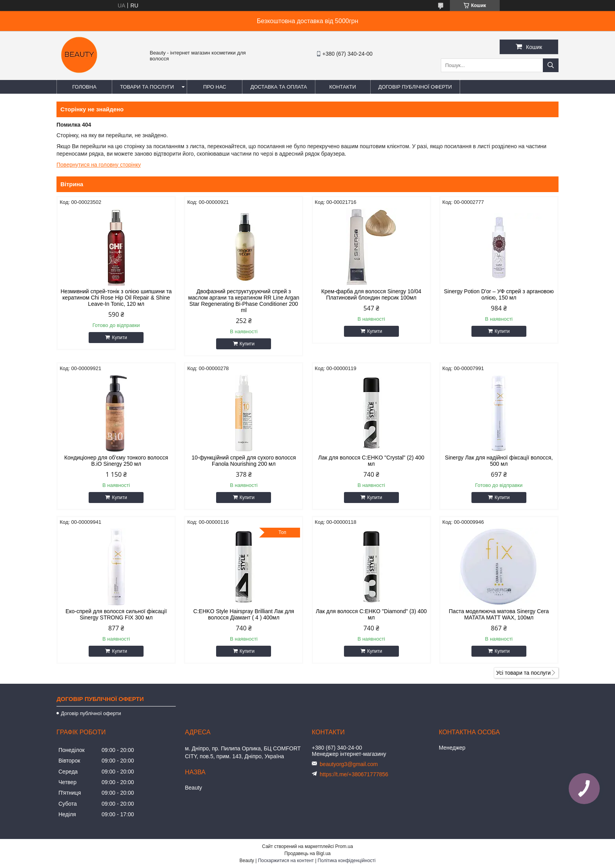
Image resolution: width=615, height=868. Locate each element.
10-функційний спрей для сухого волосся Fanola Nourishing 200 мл (244, 461)
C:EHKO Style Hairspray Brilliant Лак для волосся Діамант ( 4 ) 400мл (244, 614)
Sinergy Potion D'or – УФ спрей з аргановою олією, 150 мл (499, 294)
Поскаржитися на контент (286, 861)
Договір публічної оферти (415, 87)
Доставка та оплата (278, 87)
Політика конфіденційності (347, 861)
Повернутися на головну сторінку (99, 165)
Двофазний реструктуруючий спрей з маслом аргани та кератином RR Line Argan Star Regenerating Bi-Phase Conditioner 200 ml (244, 301)
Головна (84, 87)
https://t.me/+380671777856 (354, 774)
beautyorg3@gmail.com (349, 764)
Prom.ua (344, 846)
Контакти (343, 87)
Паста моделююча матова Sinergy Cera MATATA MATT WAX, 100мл (499, 614)
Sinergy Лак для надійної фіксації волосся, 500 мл (499, 461)
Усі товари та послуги (523, 673)
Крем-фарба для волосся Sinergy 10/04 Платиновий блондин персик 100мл (371, 294)
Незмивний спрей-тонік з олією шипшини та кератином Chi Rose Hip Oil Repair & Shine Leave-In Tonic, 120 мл (116, 298)
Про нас (215, 87)
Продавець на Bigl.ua (307, 853)
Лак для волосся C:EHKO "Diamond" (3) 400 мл (371, 614)
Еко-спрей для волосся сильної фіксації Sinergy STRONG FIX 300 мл (116, 614)
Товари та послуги (147, 87)
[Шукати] (551, 65)
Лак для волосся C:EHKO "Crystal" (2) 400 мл (371, 461)
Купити (119, 338)
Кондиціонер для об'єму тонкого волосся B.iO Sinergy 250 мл (116, 461)
